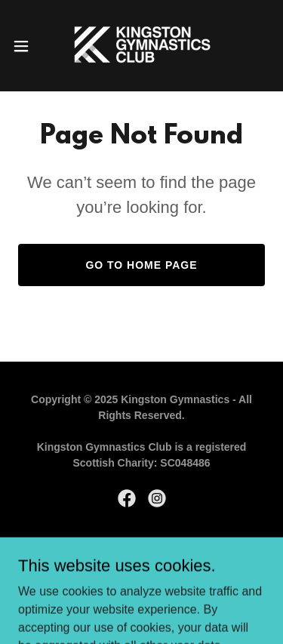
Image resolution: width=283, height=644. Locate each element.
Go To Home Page (141, 265)
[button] (26, 46)
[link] (141, 46)
